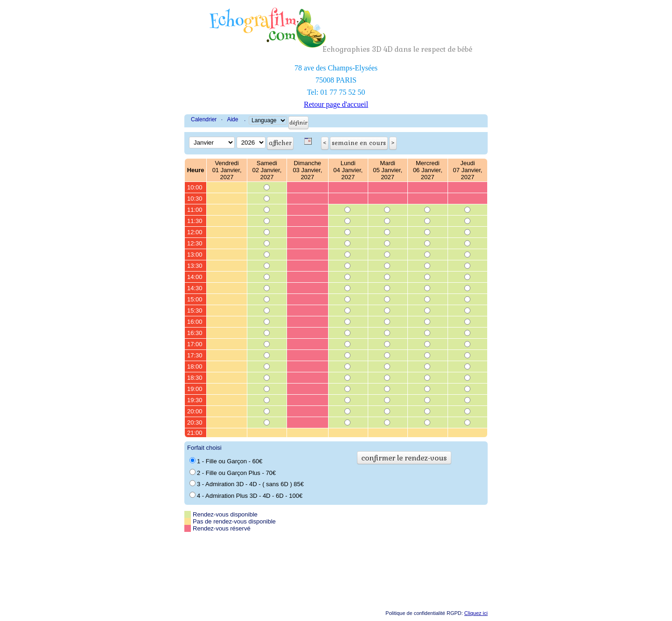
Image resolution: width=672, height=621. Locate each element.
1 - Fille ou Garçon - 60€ (226, 461)
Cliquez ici (476, 613)
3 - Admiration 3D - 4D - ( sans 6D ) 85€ (247, 484)
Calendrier (204, 119)
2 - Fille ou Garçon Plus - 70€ (233, 473)
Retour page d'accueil (336, 104)
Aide (232, 119)
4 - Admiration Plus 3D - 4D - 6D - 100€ (246, 495)
